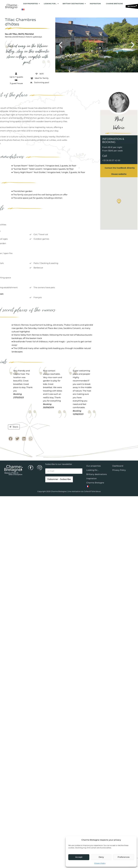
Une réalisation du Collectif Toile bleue (84, 491)
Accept (79, 857)
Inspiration (91, 478)
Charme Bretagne (95, 483)
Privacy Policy (100, 863)
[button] (61, 45)
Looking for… (92, 470)
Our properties (93, 466)
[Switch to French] (23, 9)
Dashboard (118, 466)
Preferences (124, 857)
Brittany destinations (96, 474)
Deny (101, 857)
